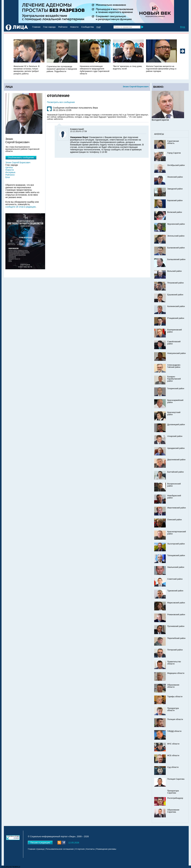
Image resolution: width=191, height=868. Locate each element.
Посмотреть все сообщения (61, 102)
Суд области (173, 767)
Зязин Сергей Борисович (136, 87)
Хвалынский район (176, 567)
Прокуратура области (173, 709)
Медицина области (176, 673)
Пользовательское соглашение (60, 849)
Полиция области (175, 719)
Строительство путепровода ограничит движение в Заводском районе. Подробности (62, 69)
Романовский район (176, 615)
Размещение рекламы (106, 849)
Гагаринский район (176, 389)
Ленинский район (175, 177)
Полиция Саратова (176, 779)
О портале (80, 849)
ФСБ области (173, 756)
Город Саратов (174, 153)
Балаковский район (176, 248)
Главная (36, 27)
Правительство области (174, 663)
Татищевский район (176, 555)
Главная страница (36, 849)
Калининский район (176, 306)
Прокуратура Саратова (173, 792)
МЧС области (173, 744)
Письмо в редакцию (40, 843)
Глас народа (49, 27)
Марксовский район (176, 603)
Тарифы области (175, 697)
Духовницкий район (176, 425)
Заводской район (175, 189)
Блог (8, 177)
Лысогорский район (176, 544)
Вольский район (174, 271)
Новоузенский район (177, 353)
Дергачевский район (176, 460)
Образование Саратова (173, 811)
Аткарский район (175, 436)
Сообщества (87, 27)
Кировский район (175, 200)
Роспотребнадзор (175, 798)
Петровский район (175, 283)
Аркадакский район (176, 448)
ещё (99, 27)
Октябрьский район (176, 165)
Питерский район (175, 650)
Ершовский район (175, 295)
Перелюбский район (176, 638)
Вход (183, 27)
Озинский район (175, 520)
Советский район (175, 579)
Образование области (173, 686)
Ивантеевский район (177, 508)
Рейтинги (63, 27)
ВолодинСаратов (160, 120)
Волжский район (175, 212)
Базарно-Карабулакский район (174, 379)
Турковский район (175, 591)
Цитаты (9, 167)
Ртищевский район (176, 318)
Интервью (10, 172)
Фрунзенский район (176, 224)
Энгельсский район (176, 236)
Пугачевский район (176, 626)
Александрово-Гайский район (174, 366)
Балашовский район (176, 259)
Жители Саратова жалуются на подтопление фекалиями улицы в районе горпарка (161, 69)
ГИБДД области (174, 731)
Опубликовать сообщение (21, 158)
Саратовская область (173, 142)
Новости (74, 27)
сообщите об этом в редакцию (21, 207)
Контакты (90, 849)
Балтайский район (176, 472)
